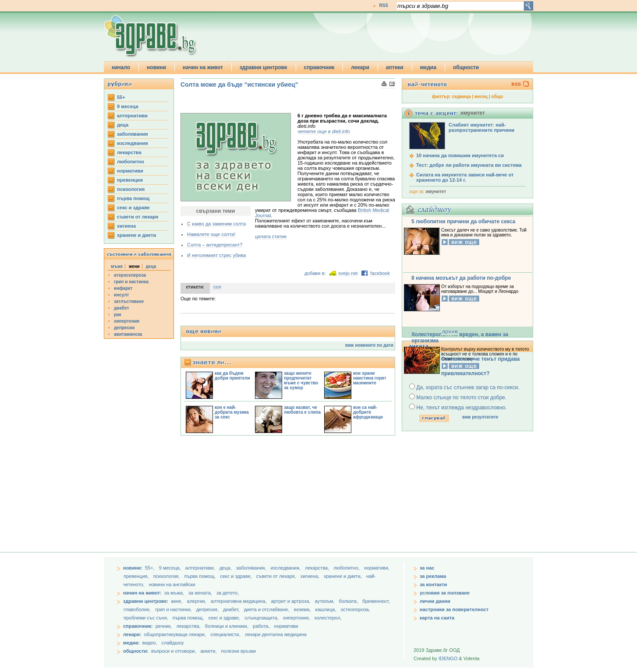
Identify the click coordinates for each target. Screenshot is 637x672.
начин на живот (203, 67)
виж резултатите (480, 417)
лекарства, (318, 568)
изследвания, (286, 568)
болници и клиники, (227, 626)
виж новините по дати (369, 345)
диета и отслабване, (267, 609)
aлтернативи (132, 116)
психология (131, 189)
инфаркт (123, 288)
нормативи (130, 171)
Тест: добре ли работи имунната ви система (469, 165)
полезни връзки (239, 651)
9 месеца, (171, 568)
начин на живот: (142, 593)
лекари (360, 67)
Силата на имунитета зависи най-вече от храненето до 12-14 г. (465, 177)
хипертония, (297, 618)
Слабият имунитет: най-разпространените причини (481, 127)
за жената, (200, 593)
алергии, (197, 601)
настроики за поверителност (454, 609)
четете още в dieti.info (324, 131)
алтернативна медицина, (239, 601)
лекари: (132, 634)
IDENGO (448, 658)
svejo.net (348, 273)
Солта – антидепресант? (215, 245)
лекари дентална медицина (276, 634)
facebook (380, 273)
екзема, (303, 609)
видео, (150, 643)
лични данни (435, 601)
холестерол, (328, 618)
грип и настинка (131, 282)
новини (156, 67)
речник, (164, 626)
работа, (261, 626)
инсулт (121, 295)
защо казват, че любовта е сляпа (302, 410)
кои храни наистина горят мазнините (370, 378)
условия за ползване (445, 593)
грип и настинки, (174, 609)
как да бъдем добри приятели (232, 376)
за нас (427, 568)
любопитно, (347, 568)
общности (466, 67)
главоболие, (138, 609)
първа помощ (133, 198)
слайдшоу (173, 643)
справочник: (138, 626)
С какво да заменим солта (216, 224)
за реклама (433, 576)
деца (123, 125)
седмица (462, 97)
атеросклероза (130, 275)
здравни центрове (264, 67)
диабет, (232, 609)
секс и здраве (133, 208)
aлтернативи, (201, 568)
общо (497, 97)
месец (481, 97)
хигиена (126, 226)
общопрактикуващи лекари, (175, 634)
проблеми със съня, (147, 618)
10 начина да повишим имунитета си (460, 155)
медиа (428, 67)
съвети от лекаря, (277, 576)
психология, (167, 576)
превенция (130, 180)
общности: (136, 651)
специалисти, (225, 634)
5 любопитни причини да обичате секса (463, 222)
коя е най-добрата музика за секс (232, 412)
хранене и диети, (343, 576)
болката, (349, 601)
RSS (384, 5)
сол (217, 287)
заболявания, (252, 568)
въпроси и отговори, (173, 651)
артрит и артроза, (291, 601)
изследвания (133, 143)
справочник (319, 67)
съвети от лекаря (138, 217)
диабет (122, 308)
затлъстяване (129, 301)
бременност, (376, 601)
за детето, (228, 593)
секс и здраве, (237, 576)
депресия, (208, 609)
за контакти (433, 584)
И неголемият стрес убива (216, 255)
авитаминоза (128, 334)
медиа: (131, 643)
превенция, (137, 576)
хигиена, (311, 576)
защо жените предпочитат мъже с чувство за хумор (301, 380)
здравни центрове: (146, 601)
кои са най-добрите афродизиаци (368, 412)
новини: (133, 568)
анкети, (208, 651)
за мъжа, (174, 593)
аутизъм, (325, 601)
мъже (117, 266)
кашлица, (326, 609)
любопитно (131, 162)
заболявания (133, 134)
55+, (150, 568)
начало (121, 67)
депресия (124, 328)
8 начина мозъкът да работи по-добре (461, 278)
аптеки (395, 67)
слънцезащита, (262, 618)
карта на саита (437, 618)
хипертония (127, 321)
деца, (226, 568)
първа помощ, (200, 576)
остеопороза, (356, 609)
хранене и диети (136, 235)
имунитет (436, 192)
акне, (177, 601)
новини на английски (172, 584)
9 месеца (128, 106)
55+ (121, 97)
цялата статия (271, 236)
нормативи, (377, 568)
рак (118, 315)
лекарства (129, 152)
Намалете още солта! (211, 234)
